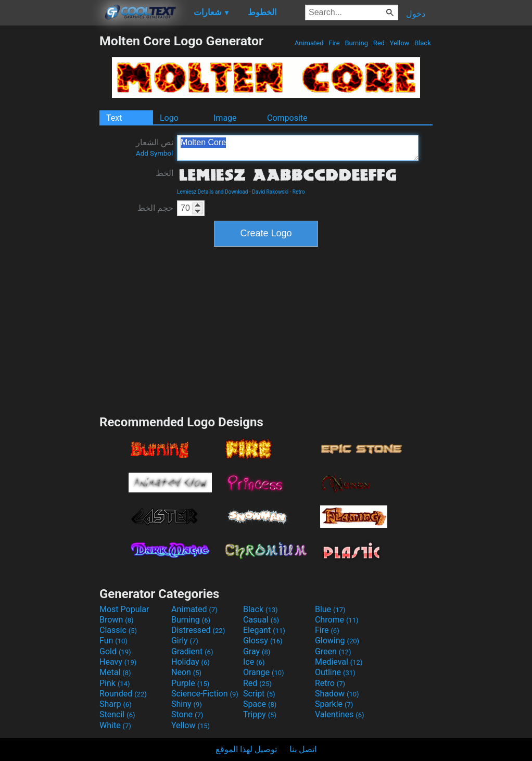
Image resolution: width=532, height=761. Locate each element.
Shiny (187, 704)
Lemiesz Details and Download (212, 192)
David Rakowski (270, 192)
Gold (115, 651)
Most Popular (124, 609)
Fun (113, 640)
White (115, 725)
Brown (116, 620)
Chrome (337, 620)
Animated (309, 43)
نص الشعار (155, 147)
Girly (185, 640)
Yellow (399, 43)
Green (333, 651)
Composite (287, 118)
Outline (335, 672)
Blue (330, 609)
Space (260, 704)
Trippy (260, 714)
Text (114, 118)
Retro (299, 192)
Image (225, 118)
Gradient (192, 651)
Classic (118, 630)
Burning (356, 43)
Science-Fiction (205, 694)
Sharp (116, 704)
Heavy (118, 662)
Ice (254, 662)
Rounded (123, 694)
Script (259, 694)
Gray (257, 651)
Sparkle (334, 704)
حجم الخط (155, 208)
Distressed (198, 630)
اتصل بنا (303, 749)
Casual (261, 620)
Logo (169, 118)
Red (379, 43)
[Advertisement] (49, 189)
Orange (264, 672)
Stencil (117, 714)
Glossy (263, 640)
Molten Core (298, 148)
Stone (187, 714)
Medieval (339, 662)
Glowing (337, 640)
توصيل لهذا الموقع (246, 749)
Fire (334, 43)
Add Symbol (154, 153)
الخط (164, 173)
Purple (190, 683)
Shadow (337, 694)
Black (423, 43)
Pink (115, 683)
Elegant (264, 630)
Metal (115, 672)
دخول (416, 14)
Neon (186, 672)
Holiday (191, 662)
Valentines (340, 714)
